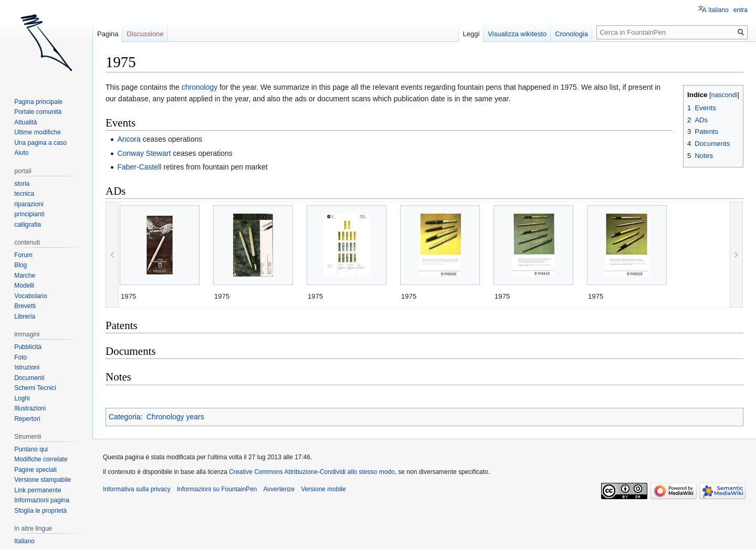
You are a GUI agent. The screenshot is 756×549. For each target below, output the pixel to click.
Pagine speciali (35, 470)
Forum (23, 255)
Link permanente (38, 490)
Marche (25, 276)
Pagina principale (38, 102)
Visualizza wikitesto (517, 34)
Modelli (24, 286)
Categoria (125, 417)
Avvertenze (279, 489)
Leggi (471, 34)
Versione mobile (323, 489)
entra (741, 10)
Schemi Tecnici (35, 388)
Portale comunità (38, 112)
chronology (200, 87)
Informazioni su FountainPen (217, 489)
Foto (20, 357)
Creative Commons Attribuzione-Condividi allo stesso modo (312, 472)
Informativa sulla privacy (137, 489)
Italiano (24, 541)
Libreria (25, 316)
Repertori (27, 419)
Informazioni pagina (42, 500)
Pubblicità (28, 347)
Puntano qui (31, 449)
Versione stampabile (43, 480)
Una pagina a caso (40, 143)
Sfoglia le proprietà (40, 511)
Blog (20, 265)
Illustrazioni (30, 408)
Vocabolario (31, 296)
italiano (719, 10)
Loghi (22, 398)
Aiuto (21, 153)
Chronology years (175, 417)
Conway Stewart (144, 153)
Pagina (108, 34)
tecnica (24, 194)
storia (22, 184)
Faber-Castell (139, 167)
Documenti (29, 378)
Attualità (25, 122)
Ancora (129, 139)
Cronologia (571, 34)
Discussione (145, 34)
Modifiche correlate (41, 459)
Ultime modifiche (38, 132)
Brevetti (25, 306)
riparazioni (29, 204)
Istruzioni (27, 367)
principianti (29, 214)
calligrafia (28, 225)
